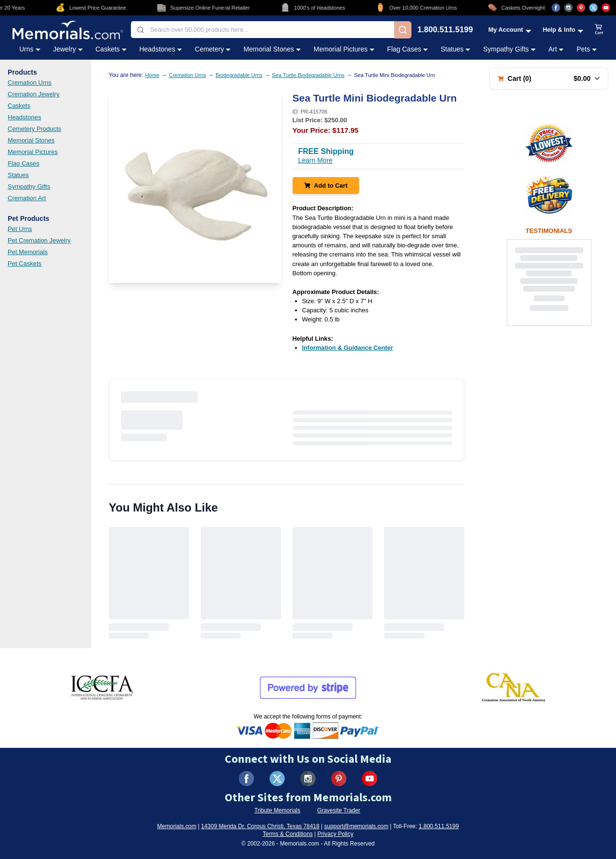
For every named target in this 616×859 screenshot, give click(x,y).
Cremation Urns (30, 83)
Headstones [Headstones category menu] (160, 49)
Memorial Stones (31, 140)
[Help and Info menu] (563, 30)
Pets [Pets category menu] (587, 49)
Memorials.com (177, 826)
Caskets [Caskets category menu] (111, 49)
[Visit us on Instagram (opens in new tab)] (568, 8)
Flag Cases (24, 163)
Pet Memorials (28, 252)
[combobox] (263, 30)
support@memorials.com (356, 826)
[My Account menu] (510, 30)
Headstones (24, 117)
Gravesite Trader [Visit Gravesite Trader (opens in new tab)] (339, 810)
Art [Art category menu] (556, 49)
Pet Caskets (25, 263)
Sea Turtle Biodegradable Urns (308, 75)
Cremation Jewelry (34, 94)
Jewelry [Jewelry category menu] (68, 49)
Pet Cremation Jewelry (39, 240)
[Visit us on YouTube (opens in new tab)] (606, 8)
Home (152, 75)
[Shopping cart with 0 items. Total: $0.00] (549, 78)
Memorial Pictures (33, 152)
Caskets (19, 106)
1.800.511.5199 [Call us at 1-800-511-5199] (445, 30)
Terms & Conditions (288, 834)
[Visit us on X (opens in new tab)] (593, 8)
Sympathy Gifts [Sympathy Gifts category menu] (509, 49)
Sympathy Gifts (29, 186)
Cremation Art (27, 198)
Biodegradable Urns (239, 75)
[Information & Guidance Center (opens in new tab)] (348, 348)
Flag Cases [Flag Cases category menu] (407, 49)
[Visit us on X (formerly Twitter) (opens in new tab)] (277, 779)
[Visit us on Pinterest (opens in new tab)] (581, 8)
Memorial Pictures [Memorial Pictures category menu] (344, 49)
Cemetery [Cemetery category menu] (213, 49)
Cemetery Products (34, 129)
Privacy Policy (336, 834)
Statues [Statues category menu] (456, 49)
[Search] (403, 30)
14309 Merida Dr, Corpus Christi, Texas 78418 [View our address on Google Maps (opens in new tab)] (260, 826)
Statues (18, 175)
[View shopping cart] (599, 30)
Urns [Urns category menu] (30, 49)
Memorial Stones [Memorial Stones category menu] (272, 49)
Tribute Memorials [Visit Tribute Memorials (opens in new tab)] (277, 810)
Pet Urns (20, 229)
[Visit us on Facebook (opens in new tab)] (556, 8)
